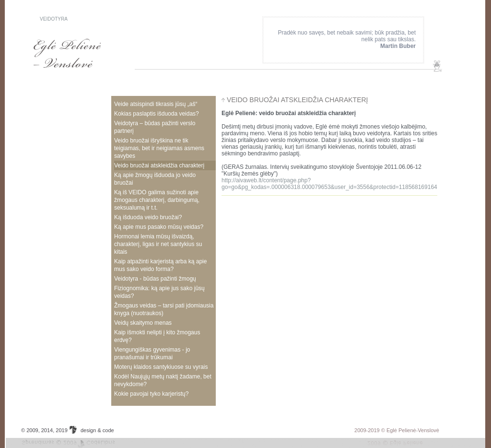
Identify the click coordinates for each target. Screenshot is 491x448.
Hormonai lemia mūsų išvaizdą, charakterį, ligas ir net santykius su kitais (158, 244)
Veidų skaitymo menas (143, 323)
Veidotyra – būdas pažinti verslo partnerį (155, 127)
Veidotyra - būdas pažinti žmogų (155, 279)
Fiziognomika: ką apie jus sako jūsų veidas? (159, 292)
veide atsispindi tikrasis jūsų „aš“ (156, 104)
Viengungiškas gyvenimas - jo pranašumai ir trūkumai (152, 354)
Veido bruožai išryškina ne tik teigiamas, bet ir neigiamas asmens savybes (159, 148)
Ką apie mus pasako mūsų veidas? (159, 227)
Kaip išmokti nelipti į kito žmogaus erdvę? (157, 336)
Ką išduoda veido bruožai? (148, 217)
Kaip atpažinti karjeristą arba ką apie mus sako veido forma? (160, 265)
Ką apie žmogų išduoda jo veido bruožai (155, 179)
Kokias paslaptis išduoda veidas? (157, 114)
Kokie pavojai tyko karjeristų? (151, 394)
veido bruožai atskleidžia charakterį (159, 165)
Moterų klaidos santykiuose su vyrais (161, 367)
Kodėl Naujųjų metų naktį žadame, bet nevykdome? (163, 380)
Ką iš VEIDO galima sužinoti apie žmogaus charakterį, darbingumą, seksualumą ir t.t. (157, 200)
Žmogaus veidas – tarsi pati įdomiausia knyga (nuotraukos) (164, 309)
